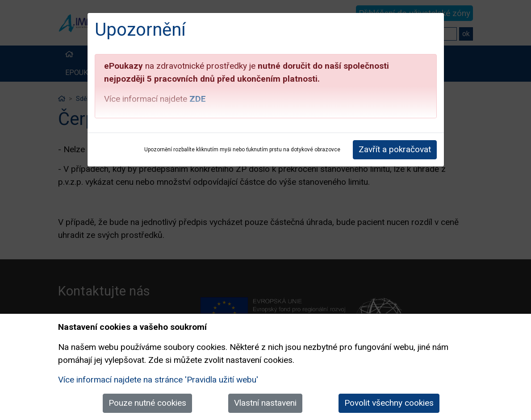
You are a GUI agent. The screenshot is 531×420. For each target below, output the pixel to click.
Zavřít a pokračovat (395, 149)
